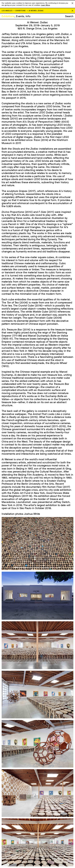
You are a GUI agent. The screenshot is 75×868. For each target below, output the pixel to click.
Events (20, 16)
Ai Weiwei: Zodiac (36, 11)
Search (69, 16)
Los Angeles (7, 11)
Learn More (45, 5)
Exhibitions (20, 11)
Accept (72, 3)
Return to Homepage (72, 11)
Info (28, 16)
